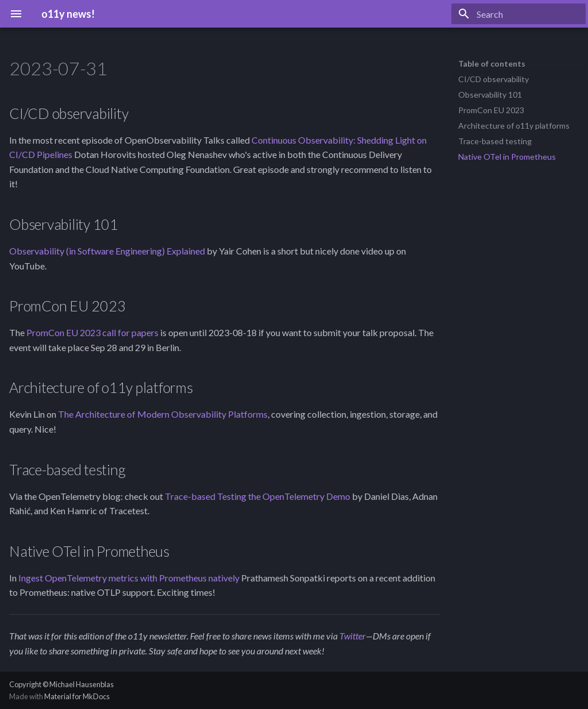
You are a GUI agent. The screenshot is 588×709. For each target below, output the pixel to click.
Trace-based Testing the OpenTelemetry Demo (258, 496)
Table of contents (492, 63)
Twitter (353, 636)
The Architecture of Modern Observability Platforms (163, 414)
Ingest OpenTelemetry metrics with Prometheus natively (129, 578)
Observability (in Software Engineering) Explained (107, 251)
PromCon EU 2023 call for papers (92, 332)
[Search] (519, 14)
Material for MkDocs (77, 696)
